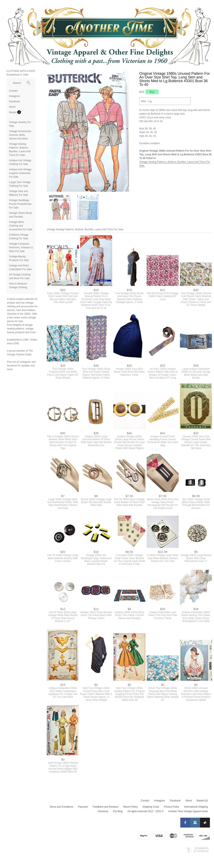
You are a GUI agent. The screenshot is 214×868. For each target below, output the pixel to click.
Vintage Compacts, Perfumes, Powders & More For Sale (21, 248)
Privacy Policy (172, 807)
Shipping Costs (151, 807)
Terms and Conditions (61, 807)
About (12, 107)
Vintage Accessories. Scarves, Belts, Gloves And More (20, 135)
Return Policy (130, 807)
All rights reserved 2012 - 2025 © (145, 811)
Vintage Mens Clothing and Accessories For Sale (21, 226)
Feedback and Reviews (105, 807)
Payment (83, 807)
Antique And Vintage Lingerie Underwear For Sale (20, 173)
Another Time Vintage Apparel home (188, 811)
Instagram (14, 96)
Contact (13, 91)
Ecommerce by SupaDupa (201, 850)
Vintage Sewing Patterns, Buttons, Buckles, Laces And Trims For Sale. (85, 229)
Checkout (103, 811)
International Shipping (196, 807)
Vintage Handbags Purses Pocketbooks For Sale (20, 204)
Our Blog (118, 811)
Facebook (14, 101)
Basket (13, 112)
